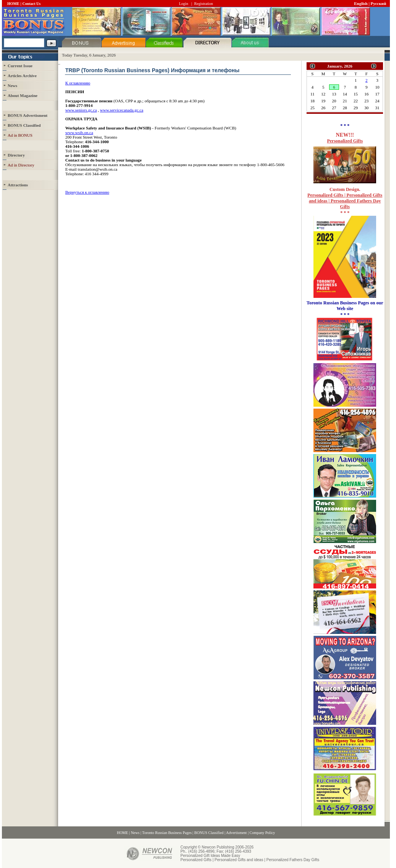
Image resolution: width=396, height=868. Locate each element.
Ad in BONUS (20, 135)
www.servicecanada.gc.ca (122, 110)
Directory (16, 155)
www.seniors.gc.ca (81, 110)
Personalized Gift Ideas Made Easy (210, 856)
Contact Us (32, 4)
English (361, 3)
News (12, 86)
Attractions (18, 185)
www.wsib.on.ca (79, 133)
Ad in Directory (21, 165)
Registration (204, 4)
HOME (13, 4)
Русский (379, 3)
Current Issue (20, 66)
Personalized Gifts (345, 141)
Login (183, 4)
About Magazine (23, 95)
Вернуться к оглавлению (87, 192)
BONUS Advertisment (28, 115)
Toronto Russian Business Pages (167, 833)
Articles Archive (22, 76)
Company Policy (262, 833)
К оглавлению (78, 83)
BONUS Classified (209, 833)
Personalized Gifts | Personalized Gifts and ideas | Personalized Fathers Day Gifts (345, 201)
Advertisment (236, 833)
